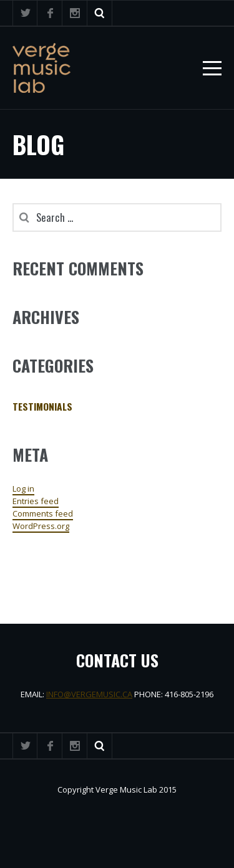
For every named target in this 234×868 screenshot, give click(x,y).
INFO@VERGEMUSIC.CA (89, 694)
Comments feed (43, 513)
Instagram (75, 13)
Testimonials (42, 406)
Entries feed (36, 501)
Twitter (25, 13)
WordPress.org (41, 526)
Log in (23, 489)
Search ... (100, 13)
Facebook (50, 13)
